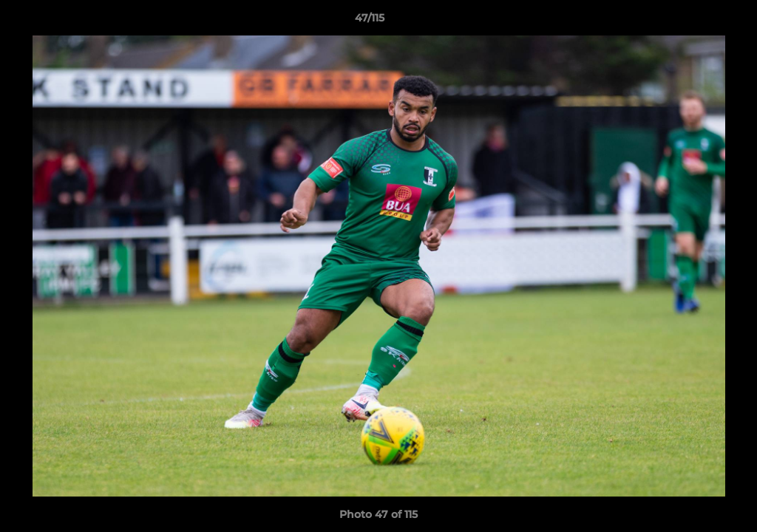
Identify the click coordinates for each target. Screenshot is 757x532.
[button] (695, 21)
